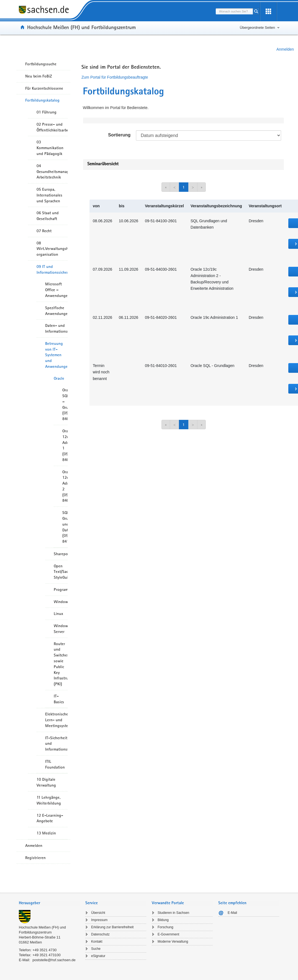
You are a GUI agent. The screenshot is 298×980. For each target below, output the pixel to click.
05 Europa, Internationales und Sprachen (49, 195)
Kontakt (97, 942)
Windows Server (61, 629)
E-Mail (232, 913)
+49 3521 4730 (44, 950)
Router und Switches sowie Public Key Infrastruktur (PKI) (61, 664)
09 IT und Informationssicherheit (52, 269)
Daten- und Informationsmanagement (56, 328)
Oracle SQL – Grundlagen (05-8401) (65, 404)
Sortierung (119, 135)
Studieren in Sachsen (173, 913)
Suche (96, 949)
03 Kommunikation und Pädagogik (50, 148)
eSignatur (98, 956)
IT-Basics (59, 699)
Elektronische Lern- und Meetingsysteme (56, 720)
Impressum (99, 920)
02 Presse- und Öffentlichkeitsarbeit (52, 127)
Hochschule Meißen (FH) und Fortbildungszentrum (81, 27)
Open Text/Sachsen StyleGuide (61, 572)
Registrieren (35, 858)
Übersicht (98, 913)
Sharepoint (61, 554)
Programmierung (61, 589)
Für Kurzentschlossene (44, 88)
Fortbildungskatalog (42, 100)
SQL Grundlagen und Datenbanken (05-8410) (65, 527)
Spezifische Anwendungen (56, 311)
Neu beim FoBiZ (39, 76)
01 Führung (47, 112)
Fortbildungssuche (41, 64)
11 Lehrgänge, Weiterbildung (49, 800)
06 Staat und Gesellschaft (48, 216)
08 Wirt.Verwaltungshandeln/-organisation (52, 249)
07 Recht (44, 231)
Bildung (163, 920)
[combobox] (234, 11)
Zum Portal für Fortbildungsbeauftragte (115, 77)
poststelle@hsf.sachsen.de (54, 960)
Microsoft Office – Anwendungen (56, 290)
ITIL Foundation (55, 764)
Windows (61, 602)
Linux (58, 614)
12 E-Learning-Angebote (50, 818)
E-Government (168, 934)
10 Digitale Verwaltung (46, 782)
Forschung (165, 927)
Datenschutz (100, 934)
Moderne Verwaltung (173, 942)
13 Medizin (46, 833)
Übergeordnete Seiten (257, 28)
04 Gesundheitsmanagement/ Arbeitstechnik (52, 172)
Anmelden (285, 49)
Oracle (59, 378)
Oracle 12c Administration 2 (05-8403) (65, 486)
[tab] (49, 903)
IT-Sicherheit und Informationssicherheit (56, 744)
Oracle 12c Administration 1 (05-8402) (65, 445)
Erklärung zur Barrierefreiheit (112, 927)
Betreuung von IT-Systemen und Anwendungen (56, 355)
